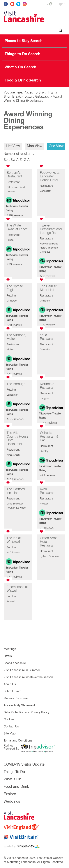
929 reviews (14, 264)
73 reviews (47, 528)
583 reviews (48, 276)
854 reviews (14, 374)
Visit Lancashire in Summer (22, 670)
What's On (12, 779)
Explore (10, 794)
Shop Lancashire (15, 663)
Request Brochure (16, 699)
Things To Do (14, 772)
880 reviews (14, 325)
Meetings (10, 649)
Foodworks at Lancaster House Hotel (50, 176)
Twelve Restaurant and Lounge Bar (51, 229)
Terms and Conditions (18, 741)
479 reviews (48, 476)
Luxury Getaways (37, 97)
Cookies (9, 720)
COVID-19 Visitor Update (24, 765)
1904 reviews (48, 423)
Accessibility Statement (19, 706)
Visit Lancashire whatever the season (28, 677)
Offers (8, 656)
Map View (34, 146)
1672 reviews (15, 419)
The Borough (16, 384)
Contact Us (11, 727)
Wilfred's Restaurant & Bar (49, 437)
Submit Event (13, 692)
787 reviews (14, 577)
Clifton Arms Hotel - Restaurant (49, 542)
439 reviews (48, 325)
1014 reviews (15, 479)
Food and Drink (16, 787)
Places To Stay (34, 93)
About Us (10, 684)
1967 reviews (15, 216)
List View (13, 146)
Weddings (12, 802)
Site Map (10, 734)
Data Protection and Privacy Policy (26, 713)
